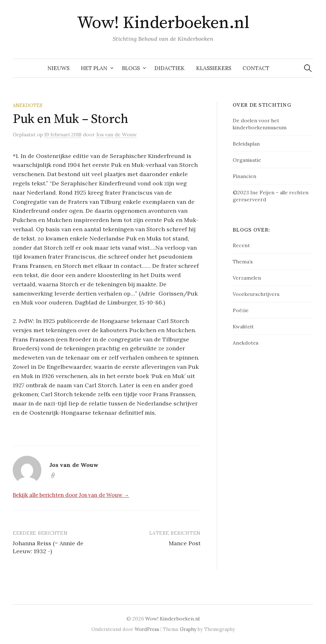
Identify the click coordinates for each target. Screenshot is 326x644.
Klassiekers (214, 68)
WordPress (147, 629)
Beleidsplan (246, 144)
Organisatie (247, 160)
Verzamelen (247, 278)
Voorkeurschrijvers (256, 294)
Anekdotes (28, 105)
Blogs (131, 68)
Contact (256, 68)
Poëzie (241, 310)
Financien (244, 176)
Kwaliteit (243, 326)
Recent (241, 245)
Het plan (94, 68)
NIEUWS (58, 68)
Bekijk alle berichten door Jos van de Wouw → (71, 495)
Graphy (188, 629)
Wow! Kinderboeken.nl (163, 23)
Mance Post (185, 543)
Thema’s (243, 261)
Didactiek (170, 68)
